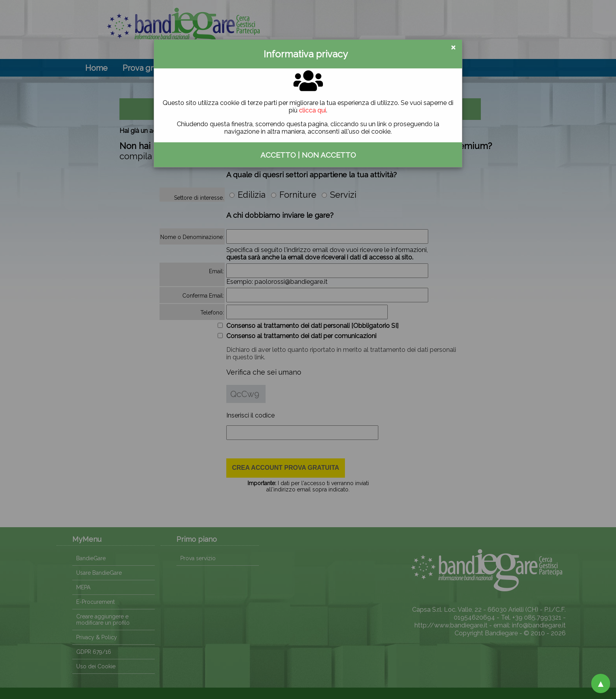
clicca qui (313, 110)
